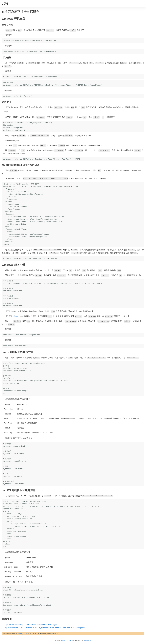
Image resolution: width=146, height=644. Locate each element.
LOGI (6, 3)
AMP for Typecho (66, 640)
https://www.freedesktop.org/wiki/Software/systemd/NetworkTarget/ (31, 625)
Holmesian (87, 640)
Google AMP (23, 633)
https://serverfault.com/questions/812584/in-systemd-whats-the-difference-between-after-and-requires (45, 628)
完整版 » (54, 633)
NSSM (15, 316)
